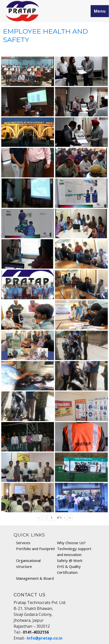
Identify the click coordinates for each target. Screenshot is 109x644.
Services (23, 543)
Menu (100, 11)
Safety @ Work (70, 560)
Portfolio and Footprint (36, 549)
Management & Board (35, 578)
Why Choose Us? (71, 543)
